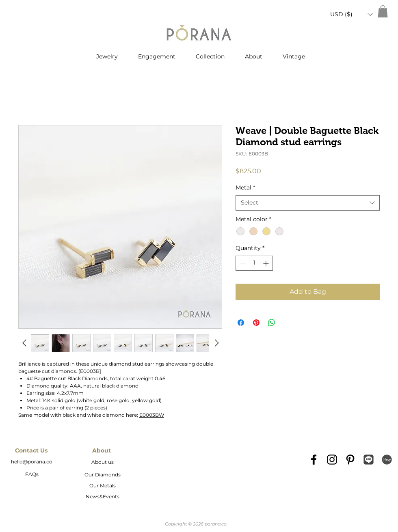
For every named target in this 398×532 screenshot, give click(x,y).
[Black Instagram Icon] (332, 460)
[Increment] (267, 263)
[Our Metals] (102, 486)
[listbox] (351, 14)
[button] (351, 14)
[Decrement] (242, 263)
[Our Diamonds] (102, 475)
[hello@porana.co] (32, 462)
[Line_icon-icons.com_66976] (369, 460)
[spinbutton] (254, 263)
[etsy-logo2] (387, 460)
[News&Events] (102, 497)
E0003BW (152, 415)
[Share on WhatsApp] (272, 323)
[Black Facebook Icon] (314, 460)
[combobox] (308, 203)
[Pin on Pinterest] (256, 323)
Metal (245, 187)
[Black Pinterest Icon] (350, 460)
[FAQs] (32, 475)
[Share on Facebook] (241, 323)
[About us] (102, 463)
